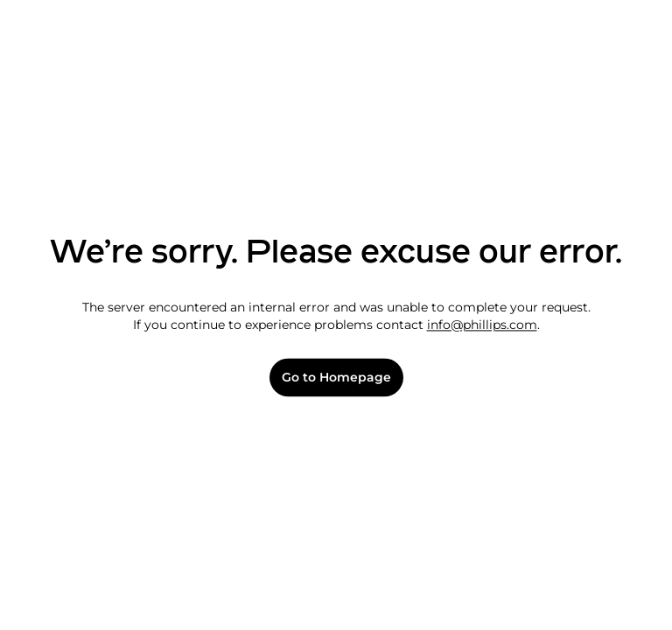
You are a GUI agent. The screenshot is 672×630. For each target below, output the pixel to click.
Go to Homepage (336, 378)
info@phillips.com (482, 325)
